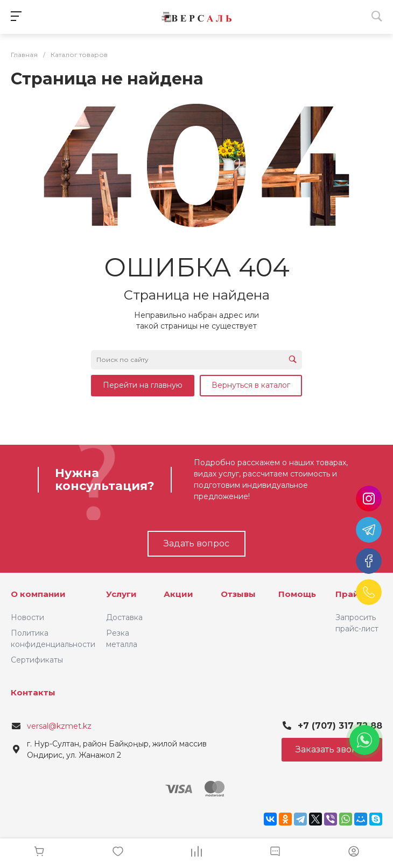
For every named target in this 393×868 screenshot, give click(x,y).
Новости (27, 617)
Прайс (350, 594)
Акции (178, 594)
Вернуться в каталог (251, 385)
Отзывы (238, 594)
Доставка (124, 617)
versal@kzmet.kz (59, 726)
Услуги (121, 594)
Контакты (33, 692)
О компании (38, 594)
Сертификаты (37, 660)
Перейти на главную (143, 385)
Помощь (297, 594)
